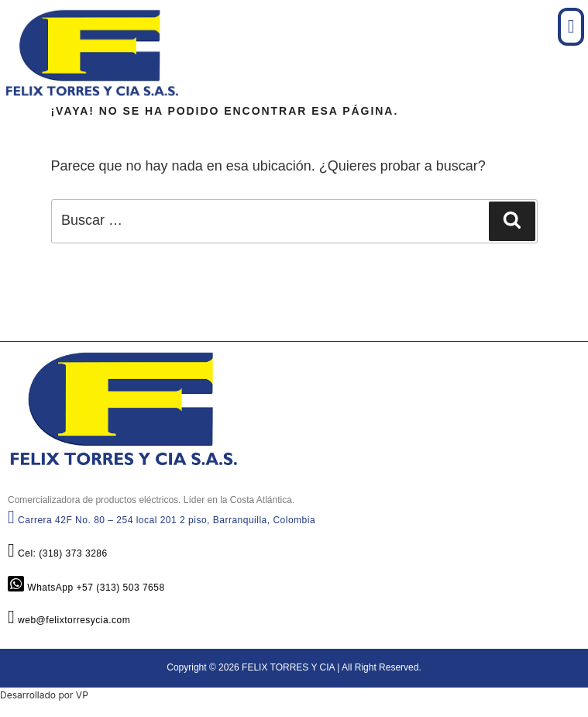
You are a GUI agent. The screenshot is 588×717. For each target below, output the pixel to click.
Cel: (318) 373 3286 (58, 553)
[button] (571, 27)
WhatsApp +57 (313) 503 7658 (86, 588)
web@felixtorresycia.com (69, 620)
